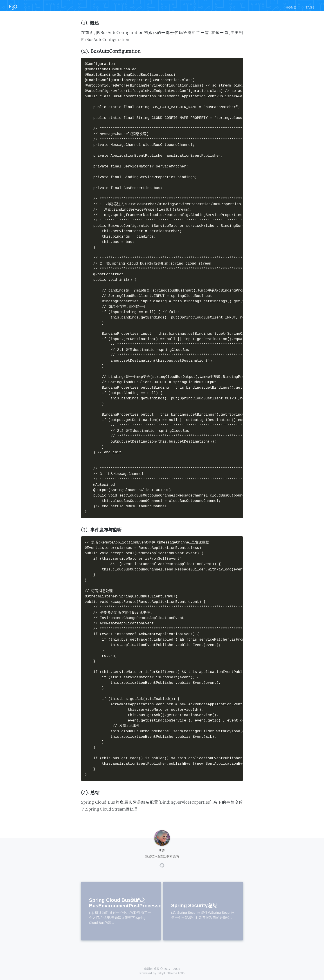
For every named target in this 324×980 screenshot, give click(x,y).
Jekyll (161, 973)
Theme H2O (176, 973)
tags (310, 7)
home (291, 7)
